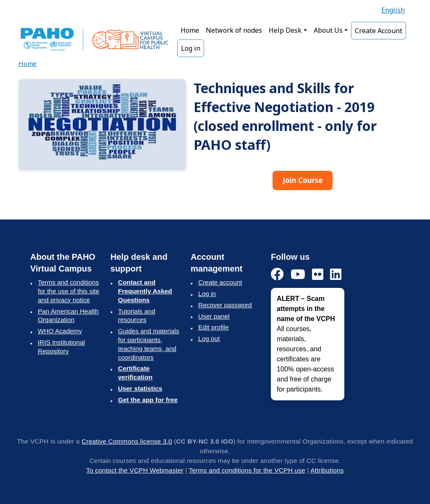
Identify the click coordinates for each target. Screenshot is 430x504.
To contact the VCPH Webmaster (135, 470)
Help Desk (285, 30)
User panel (214, 316)
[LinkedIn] (336, 275)
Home (190, 30)
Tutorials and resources (137, 316)
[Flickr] (318, 275)
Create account (220, 282)
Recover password (225, 305)
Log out (209, 338)
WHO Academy (60, 331)
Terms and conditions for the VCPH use (247, 470)
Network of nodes (234, 30)
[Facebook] (277, 275)
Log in (191, 48)
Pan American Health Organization (68, 316)
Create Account (379, 31)
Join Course (303, 180)
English (393, 10)
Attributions (327, 470)
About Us (328, 30)
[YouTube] (298, 275)
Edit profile (214, 327)
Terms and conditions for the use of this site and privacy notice (68, 291)
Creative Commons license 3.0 (127, 441)
